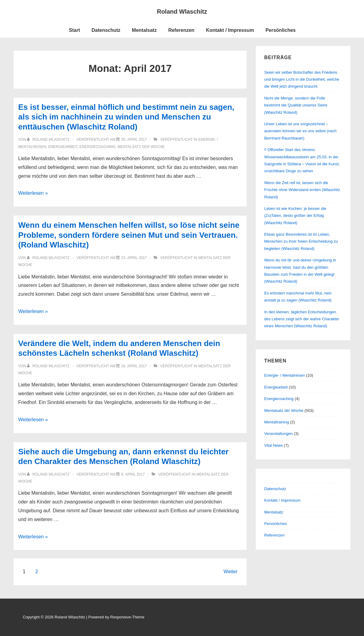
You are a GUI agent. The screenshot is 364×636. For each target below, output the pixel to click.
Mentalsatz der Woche (141, 147)
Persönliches (281, 30)
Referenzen (181, 30)
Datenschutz (106, 30)
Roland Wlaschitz (182, 12)
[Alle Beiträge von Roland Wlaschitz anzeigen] (49, 140)
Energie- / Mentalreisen (285, 375)
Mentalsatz (144, 30)
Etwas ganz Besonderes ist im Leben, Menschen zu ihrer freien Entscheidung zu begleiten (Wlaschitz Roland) (301, 241)
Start (74, 30)
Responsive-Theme (127, 617)
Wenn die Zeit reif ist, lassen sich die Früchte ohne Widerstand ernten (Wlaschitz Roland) (302, 190)
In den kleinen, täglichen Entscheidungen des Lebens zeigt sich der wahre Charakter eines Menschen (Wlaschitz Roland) (302, 319)
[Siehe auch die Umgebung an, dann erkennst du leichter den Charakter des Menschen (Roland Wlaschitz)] (133, 474)
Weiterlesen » (33, 193)
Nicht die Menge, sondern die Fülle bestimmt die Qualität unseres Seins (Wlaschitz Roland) (296, 105)
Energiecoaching (98, 147)
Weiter (231, 572)
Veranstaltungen (278, 434)
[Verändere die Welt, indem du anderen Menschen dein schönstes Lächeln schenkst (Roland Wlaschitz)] (134, 366)
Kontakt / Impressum (230, 30)
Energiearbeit (63, 147)
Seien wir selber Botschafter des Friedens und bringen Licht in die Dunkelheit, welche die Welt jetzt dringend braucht (302, 79)
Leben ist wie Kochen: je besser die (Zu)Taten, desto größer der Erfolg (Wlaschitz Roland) (295, 216)
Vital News (273, 445)
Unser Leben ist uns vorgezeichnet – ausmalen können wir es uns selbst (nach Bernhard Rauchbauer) (300, 131)
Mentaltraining (277, 422)
